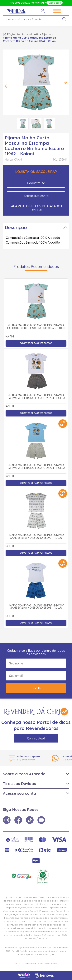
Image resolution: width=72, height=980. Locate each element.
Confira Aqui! (36, 738)
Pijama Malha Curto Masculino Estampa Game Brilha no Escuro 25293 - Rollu (36, 606)
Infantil (34, 34)
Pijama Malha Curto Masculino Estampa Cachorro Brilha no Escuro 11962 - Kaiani (36, 327)
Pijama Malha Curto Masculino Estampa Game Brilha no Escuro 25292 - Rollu (36, 537)
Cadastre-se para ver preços (36, 343)
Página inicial (16, 34)
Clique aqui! (55, 3)
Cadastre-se (36, 183)
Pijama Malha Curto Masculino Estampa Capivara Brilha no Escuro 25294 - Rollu (36, 397)
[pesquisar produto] (64, 19)
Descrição (16, 227)
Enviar (36, 688)
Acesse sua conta (36, 196)
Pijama (46, 34)
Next (65, 82)
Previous (7, 86)
